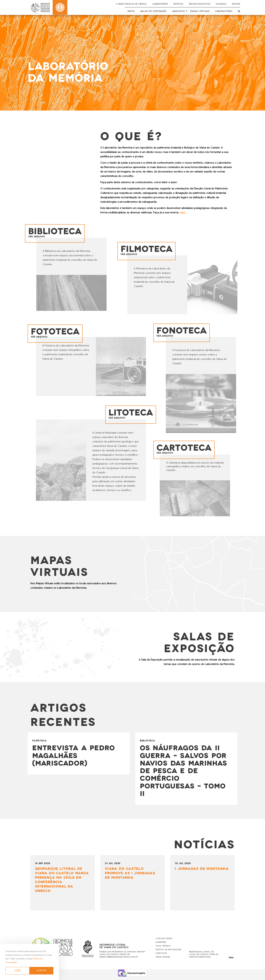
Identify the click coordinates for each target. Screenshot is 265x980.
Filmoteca (147, 250)
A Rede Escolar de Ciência (131, 4)
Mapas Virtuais (200, 11)
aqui (182, 213)
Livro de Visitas (164, 942)
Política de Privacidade (168, 953)
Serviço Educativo (199, 4)
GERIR (18, 971)
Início (131, 11)
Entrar (236, 4)
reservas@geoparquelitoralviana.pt (119, 960)
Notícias (178, 4)
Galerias (221, 4)
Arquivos (178, 11)
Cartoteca (185, 449)
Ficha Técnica (163, 949)
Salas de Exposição (153, 11)
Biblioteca (55, 232)
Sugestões (161, 945)
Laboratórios (160, 4)
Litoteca (135, 412)
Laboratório (224, 11)
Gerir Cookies (163, 960)
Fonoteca (182, 332)
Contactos (161, 956)
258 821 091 (124, 957)
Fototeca (56, 333)
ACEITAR (41, 971)
